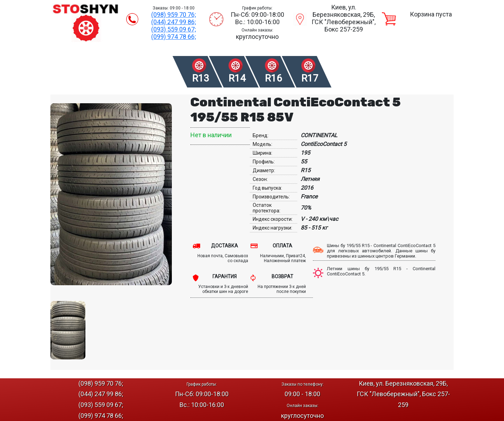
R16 (274, 78)
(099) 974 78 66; (174, 37)
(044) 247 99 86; (174, 22)
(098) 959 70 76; (174, 15)
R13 (201, 78)
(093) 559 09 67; (174, 29)
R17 (310, 78)
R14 (237, 78)
